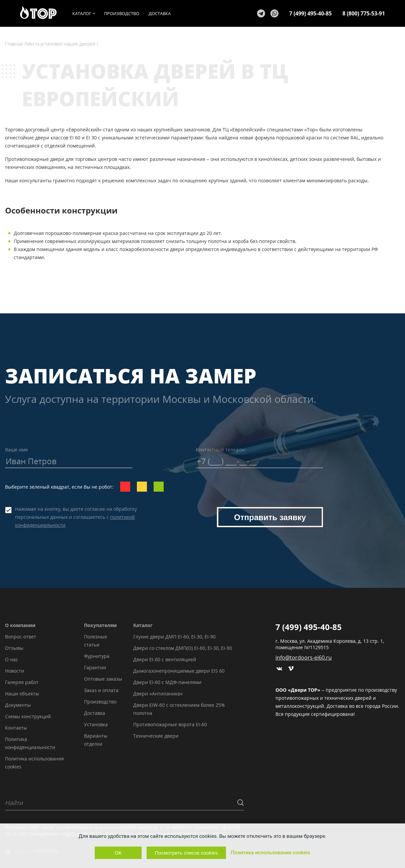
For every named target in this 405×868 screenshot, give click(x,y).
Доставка (95, 713)
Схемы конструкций (28, 716)
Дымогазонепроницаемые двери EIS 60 (179, 671)
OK (118, 853)
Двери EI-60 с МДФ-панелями (167, 682)
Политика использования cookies (271, 853)
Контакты (16, 728)
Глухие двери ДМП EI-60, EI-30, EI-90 (174, 637)
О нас (12, 659)
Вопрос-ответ (21, 637)
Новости (15, 671)
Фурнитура (97, 656)
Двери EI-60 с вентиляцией (165, 659)
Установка (96, 724)
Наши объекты (22, 694)
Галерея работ (22, 682)
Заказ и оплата (101, 690)
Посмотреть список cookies (186, 853)
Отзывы (14, 648)
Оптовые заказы (103, 679)
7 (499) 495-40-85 (310, 13)
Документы (18, 705)
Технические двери (156, 736)
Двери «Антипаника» (158, 694)
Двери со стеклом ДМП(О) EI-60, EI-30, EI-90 (183, 648)
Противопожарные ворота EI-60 (170, 724)
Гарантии (95, 667)
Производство (100, 702)
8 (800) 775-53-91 (364, 13)
